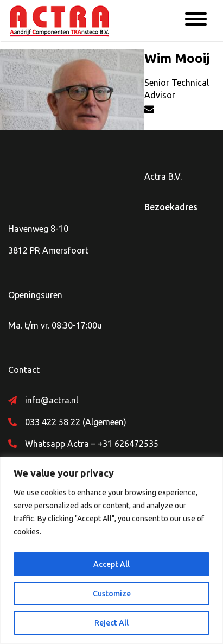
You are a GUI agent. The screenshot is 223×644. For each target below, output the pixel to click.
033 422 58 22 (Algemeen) (76, 422)
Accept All (111, 564)
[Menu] (196, 21)
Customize (112, 594)
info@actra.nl (52, 400)
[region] (111, 550)
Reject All (111, 623)
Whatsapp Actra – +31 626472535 (92, 444)
